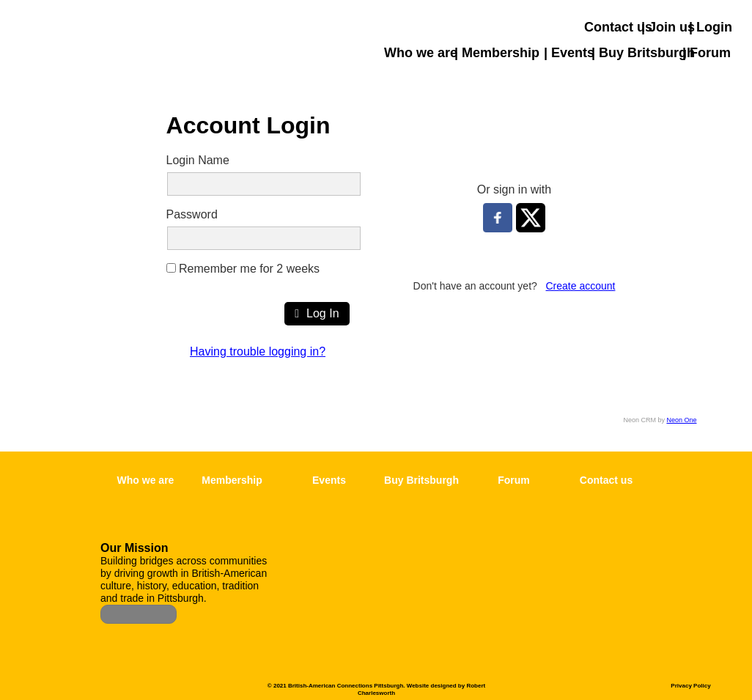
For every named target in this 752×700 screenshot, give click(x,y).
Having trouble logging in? (258, 351)
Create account (581, 286)
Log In (317, 313)
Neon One (681, 420)
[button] (741, 111)
